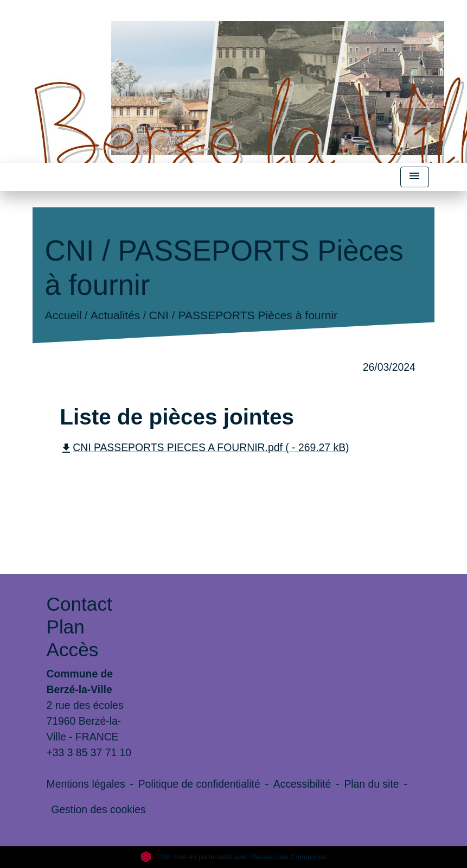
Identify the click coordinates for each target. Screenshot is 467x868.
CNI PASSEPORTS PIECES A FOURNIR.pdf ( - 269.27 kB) (204, 447)
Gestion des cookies (98, 809)
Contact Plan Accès (79, 627)
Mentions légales (86, 784)
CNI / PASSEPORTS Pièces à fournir (244, 316)
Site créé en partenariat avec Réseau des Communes (233, 857)
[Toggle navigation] (414, 177)
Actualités (116, 316)
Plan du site (371, 784)
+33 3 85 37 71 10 (89, 752)
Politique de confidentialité (199, 784)
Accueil (63, 316)
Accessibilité (302, 784)
